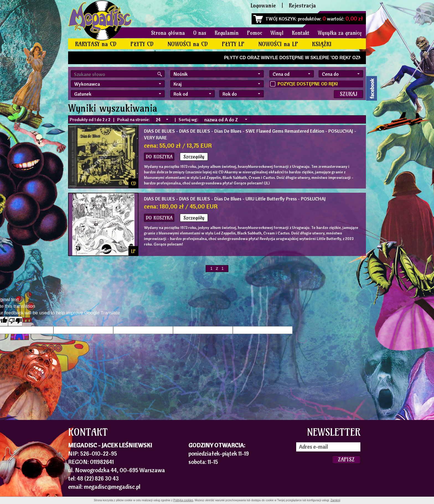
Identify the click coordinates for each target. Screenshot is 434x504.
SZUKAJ (348, 94)
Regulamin (227, 33)
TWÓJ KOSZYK (281, 19)
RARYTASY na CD (96, 44)
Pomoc (255, 33)
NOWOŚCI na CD (188, 44)
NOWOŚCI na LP (278, 44)
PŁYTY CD (142, 44)
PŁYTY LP (233, 44)
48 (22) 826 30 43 (98, 478)
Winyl (277, 33)
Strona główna (168, 33)
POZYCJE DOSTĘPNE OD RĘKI (308, 84)
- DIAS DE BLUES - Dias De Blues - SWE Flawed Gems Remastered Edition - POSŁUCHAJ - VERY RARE (250, 134)
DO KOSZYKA (159, 157)
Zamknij (335, 500)
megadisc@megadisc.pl (112, 487)
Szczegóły (194, 157)
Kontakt (301, 33)
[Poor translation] (15, 321)
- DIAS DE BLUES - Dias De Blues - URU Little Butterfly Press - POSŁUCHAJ (235, 199)
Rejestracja (302, 5)
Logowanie (263, 5)
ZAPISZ (346, 459)
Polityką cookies (183, 500)
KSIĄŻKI (322, 44)
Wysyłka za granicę (340, 33)
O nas (200, 33)
